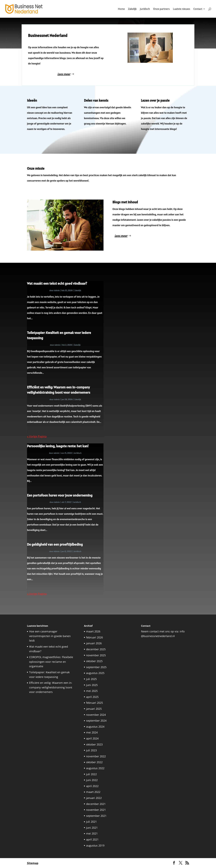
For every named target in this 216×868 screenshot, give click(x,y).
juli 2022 (91, 774)
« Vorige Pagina (37, 436)
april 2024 (92, 738)
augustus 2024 (95, 727)
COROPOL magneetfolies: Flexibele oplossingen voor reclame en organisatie (51, 662)
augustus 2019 (95, 845)
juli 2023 (91, 750)
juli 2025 (91, 679)
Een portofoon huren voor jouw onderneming (60, 495)
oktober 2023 (94, 744)
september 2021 (96, 816)
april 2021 (92, 839)
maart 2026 (93, 631)
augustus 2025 (95, 673)
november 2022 (96, 756)
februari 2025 (94, 703)
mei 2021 (92, 833)
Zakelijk (132, 9)
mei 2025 (92, 691)
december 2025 (96, 649)
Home (121, 9)
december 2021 (96, 804)
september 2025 (96, 667)
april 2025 (92, 697)
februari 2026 (94, 637)
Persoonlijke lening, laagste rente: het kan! (58, 446)
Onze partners (161, 9)
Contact (198, 9)
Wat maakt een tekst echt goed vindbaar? (57, 283)
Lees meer (66, 73)
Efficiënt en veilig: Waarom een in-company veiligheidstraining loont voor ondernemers (51, 687)
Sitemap (33, 863)
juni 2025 (92, 685)
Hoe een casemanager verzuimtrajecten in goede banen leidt (50, 636)
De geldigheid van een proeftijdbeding (55, 544)
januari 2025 (94, 709)
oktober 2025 (94, 661)
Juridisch (145, 9)
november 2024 (96, 715)
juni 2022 (92, 780)
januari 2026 (94, 643)
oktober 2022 (94, 762)
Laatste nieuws (181, 9)
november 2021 (96, 810)
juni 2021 (92, 828)
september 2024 (96, 721)
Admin (57, 290)
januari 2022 (94, 798)
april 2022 (92, 786)
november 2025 (96, 655)
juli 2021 (91, 822)
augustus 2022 (95, 768)
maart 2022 (93, 792)
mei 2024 (92, 732)
